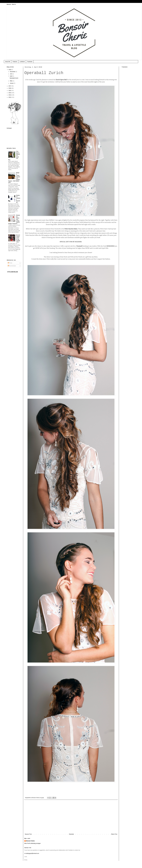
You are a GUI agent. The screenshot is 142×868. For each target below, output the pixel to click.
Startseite (71, 834)
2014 (10, 93)
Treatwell (80, 246)
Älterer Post (114, 834)
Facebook (30, 62)
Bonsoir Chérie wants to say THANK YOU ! (18, 239)
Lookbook (22, 62)
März (11, 81)
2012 (10, 97)
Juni (11, 74)
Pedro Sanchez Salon (71, 229)
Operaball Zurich (14, 78)
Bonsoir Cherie (30, 841)
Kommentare (12, 266)
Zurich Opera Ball (61, 80)
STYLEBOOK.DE (13, 272)
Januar (12, 83)
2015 (10, 91)
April (11, 76)
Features (15, 62)
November (13, 72)
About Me (8, 62)
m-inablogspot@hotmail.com (32, 853)
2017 (10, 86)
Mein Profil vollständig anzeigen (33, 843)
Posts (10, 263)
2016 (10, 88)
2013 (10, 95)
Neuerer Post (28, 834)
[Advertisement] (71, 818)
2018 (10, 70)
